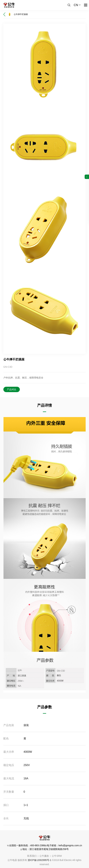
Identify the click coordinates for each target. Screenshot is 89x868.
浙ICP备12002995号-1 (39, 860)
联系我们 (32, 856)
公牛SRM (57, 856)
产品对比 (12, 389)
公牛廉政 (44, 856)
